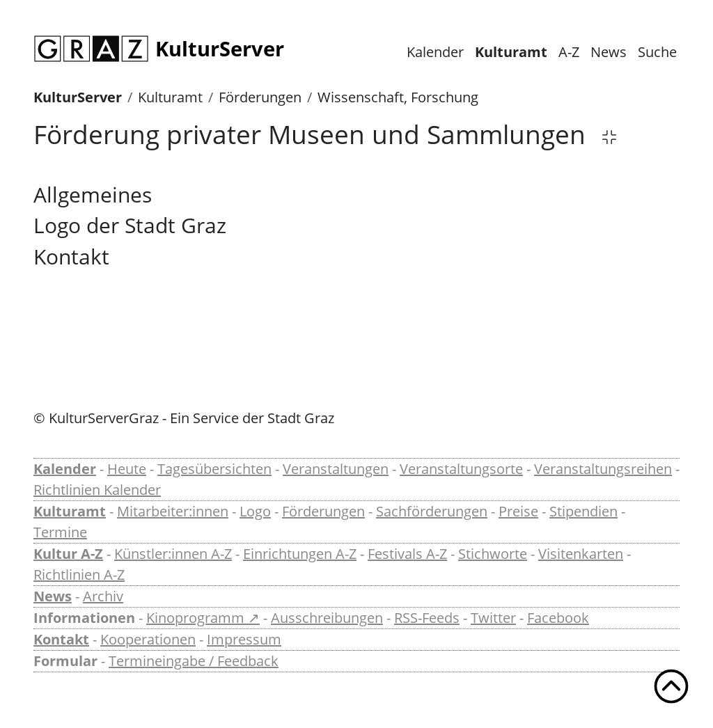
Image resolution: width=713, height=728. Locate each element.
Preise (518, 511)
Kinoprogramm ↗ (203, 618)
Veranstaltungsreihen (603, 469)
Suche (657, 52)
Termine (60, 532)
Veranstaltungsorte (461, 469)
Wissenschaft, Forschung (398, 97)
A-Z (569, 52)
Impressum (244, 639)
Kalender (435, 52)
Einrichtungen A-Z (300, 554)
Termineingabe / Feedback (194, 661)
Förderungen (260, 97)
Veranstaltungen (336, 469)
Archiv (103, 596)
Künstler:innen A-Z (173, 554)
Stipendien (583, 511)
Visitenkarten (581, 554)
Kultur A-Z (68, 554)
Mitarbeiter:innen (173, 511)
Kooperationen (148, 639)
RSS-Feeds (427, 618)
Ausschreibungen (327, 618)
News (609, 52)
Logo (255, 511)
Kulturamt (511, 52)
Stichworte (493, 554)
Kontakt (61, 639)
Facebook (558, 618)
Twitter (493, 618)
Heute (127, 469)
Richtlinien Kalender (97, 490)
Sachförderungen (432, 511)
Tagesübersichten (214, 469)
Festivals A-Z (407, 554)
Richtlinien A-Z (79, 575)
